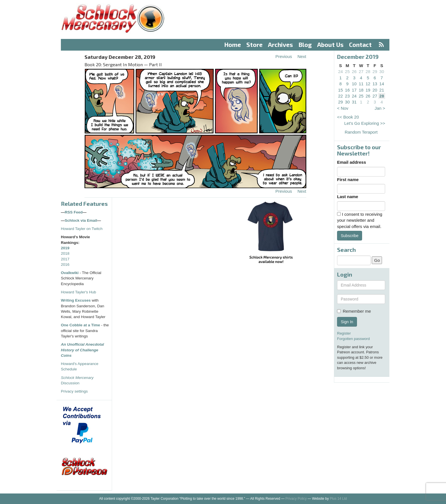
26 (354, 71)
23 (347, 96)
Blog (305, 44)
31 (354, 102)
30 (382, 71)
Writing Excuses (76, 300)
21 (382, 90)
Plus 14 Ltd (338, 499)
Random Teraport (361, 132)
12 (368, 84)
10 (354, 84)
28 (368, 71)
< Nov (343, 108)
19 (368, 90)
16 (347, 90)
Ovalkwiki (70, 273)
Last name (348, 197)
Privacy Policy (296, 499)
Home (233, 44)
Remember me (354, 311)
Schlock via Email (81, 220)
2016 (65, 265)
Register (344, 333)
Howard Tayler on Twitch (82, 229)
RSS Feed (74, 212)
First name (348, 180)
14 (382, 84)
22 (341, 96)
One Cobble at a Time (80, 325)
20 (375, 90)
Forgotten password (353, 339)
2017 (65, 259)
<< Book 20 (348, 117)
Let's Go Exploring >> (365, 123)
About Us (330, 44)
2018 (65, 253)
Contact (360, 44)
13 (375, 84)
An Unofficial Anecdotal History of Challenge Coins (82, 350)
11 (361, 84)
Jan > (380, 108)
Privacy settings (74, 391)
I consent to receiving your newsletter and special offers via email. (360, 220)
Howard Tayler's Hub (79, 292)
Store (254, 44)
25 (347, 71)
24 (341, 71)
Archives (280, 44)
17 (354, 90)
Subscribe (350, 236)
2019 (65, 248)
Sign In (347, 322)
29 (375, 71)
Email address (352, 162)
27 (361, 71)
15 (341, 90)
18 (361, 90)
